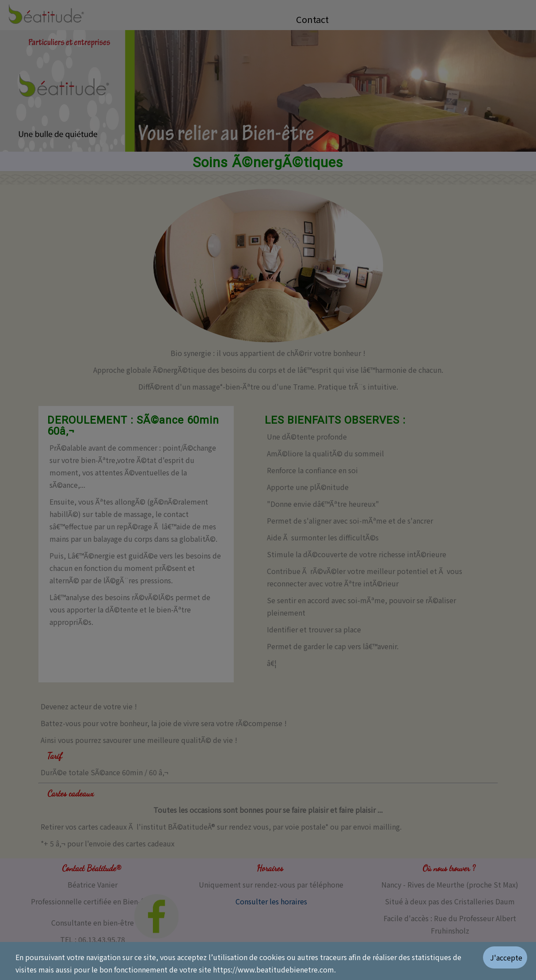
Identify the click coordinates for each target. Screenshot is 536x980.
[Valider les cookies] (509, 961)
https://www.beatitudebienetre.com (274, 969)
